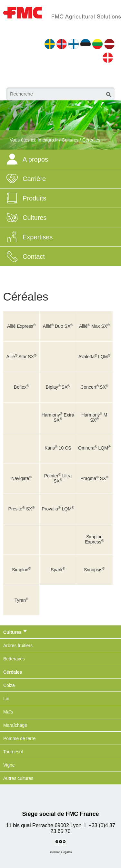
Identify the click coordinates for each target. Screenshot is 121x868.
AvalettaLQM (94, 357)
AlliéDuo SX (58, 326)
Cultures (70, 140)
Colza (9, 685)
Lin (6, 699)
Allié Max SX (94, 326)
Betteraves (14, 659)
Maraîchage (15, 725)
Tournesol (13, 752)
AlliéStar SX (21, 357)
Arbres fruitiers (18, 645)
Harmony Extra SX (58, 417)
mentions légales (61, 852)
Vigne (9, 765)
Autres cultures (18, 778)
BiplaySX (58, 387)
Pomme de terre (19, 738)
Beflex (21, 387)
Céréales (91, 140)
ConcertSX (94, 387)
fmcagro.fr (48, 140)
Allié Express (21, 326)
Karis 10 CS (58, 448)
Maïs (8, 712)
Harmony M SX (94, 417)
